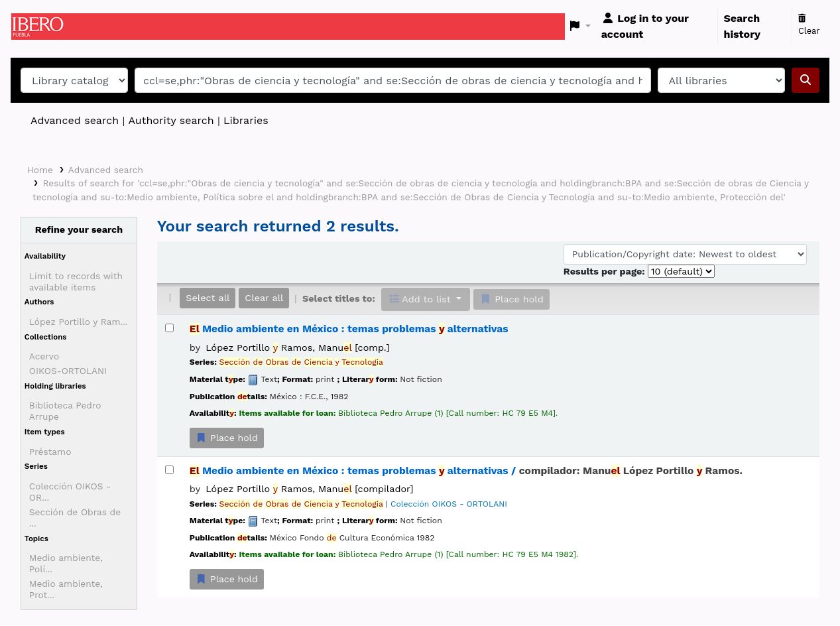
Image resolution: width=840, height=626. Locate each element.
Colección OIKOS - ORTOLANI (449, 504)
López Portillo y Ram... (79, 322)
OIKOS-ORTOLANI (68, 371)
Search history (743, 26)
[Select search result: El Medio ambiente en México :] (169, 328)
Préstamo (50, 452)
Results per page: (606, 271)
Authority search (171, 120)
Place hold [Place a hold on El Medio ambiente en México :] (227, 438)
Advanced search (75, 120)
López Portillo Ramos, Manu (297, 347)
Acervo (44, 356)
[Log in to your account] (657, 27)
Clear (809, 25)
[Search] (806, 80)
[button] (580, 27)
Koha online (44, 27)
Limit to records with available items (76, 282)
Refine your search (79, 229)
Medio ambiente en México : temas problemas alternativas (349, 329)
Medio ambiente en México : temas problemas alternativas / (466, 471)
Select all (208, 298)
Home (40, 170)
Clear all (264, 298)
